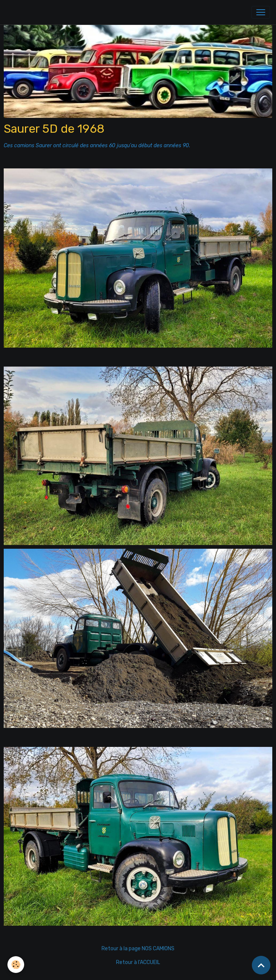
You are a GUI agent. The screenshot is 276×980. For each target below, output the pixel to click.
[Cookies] (16, 965)
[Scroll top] (261, 965)
